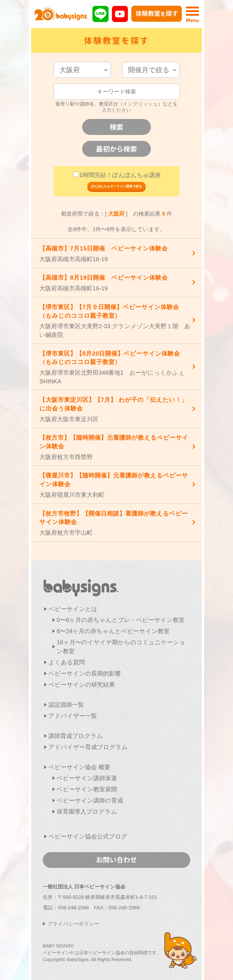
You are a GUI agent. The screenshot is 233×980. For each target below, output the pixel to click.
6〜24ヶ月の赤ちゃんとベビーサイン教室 (113, 631)
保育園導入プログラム (87, 812)
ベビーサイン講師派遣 (87, 778)
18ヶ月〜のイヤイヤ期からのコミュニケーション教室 (121, 647)
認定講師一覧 (66, 705)
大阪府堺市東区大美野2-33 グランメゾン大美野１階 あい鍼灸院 (116, 321)
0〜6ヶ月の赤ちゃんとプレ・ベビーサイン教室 (121, 620)
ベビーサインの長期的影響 (85, 673)
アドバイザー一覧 (73, 716)
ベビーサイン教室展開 (87, 789)
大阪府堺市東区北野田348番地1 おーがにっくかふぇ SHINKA (116, 367)
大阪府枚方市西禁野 (116, 447)
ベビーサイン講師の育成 (90, 800)
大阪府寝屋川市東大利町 (116, 485)
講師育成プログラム (76, 736)
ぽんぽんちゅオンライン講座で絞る (116, 186)
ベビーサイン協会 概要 (79, 767)
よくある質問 (67, 662)
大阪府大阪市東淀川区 (116, 409)
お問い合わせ (116, 859)
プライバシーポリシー (73, 924)
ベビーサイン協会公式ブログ (88, 836)
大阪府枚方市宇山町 (116, 523)
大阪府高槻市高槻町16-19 (116, 253)
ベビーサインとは (73, 609)
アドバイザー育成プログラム (88, 747)
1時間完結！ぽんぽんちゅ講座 (117, 175)
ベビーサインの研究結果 (82, 685)
